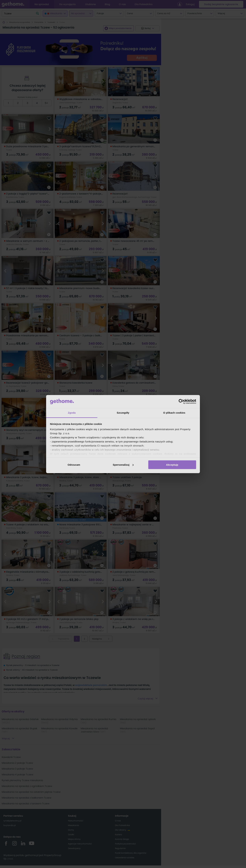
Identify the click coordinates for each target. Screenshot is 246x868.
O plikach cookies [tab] (174, 413)
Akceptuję (172, 465)
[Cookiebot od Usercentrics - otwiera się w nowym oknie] (181, 401)
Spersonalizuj (123, 465)
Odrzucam (74, 465)
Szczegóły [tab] (123, 413)
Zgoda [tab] (72, 413)
